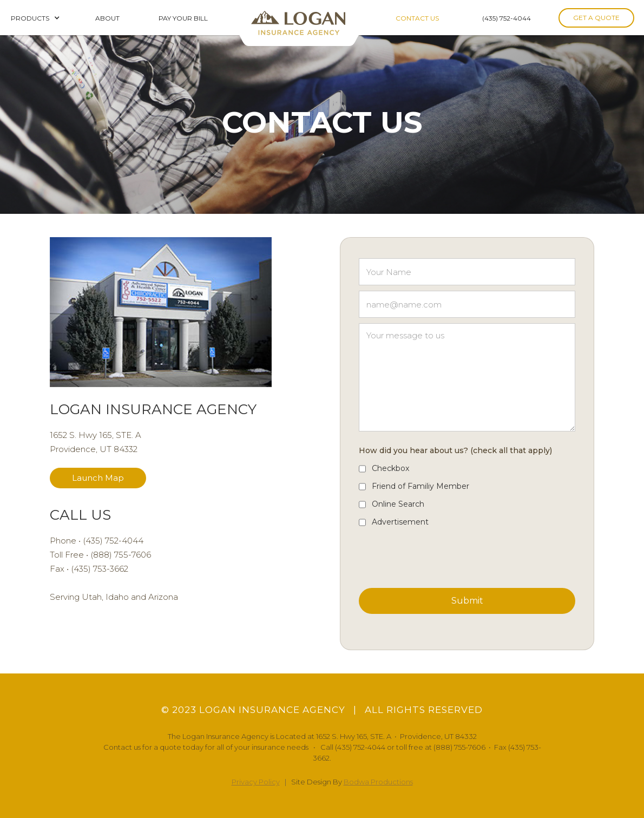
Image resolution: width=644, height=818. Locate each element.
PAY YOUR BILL (183, 18)
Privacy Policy (256, 782)
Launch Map (98, 478)
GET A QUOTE (596, 18)
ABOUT (108, 18)
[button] (35, 18)
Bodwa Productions (378, 782)
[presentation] (441, 555)
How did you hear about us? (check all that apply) (455, 450)
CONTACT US (417, 18)
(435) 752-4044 (507, 18)
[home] (300, 23)
